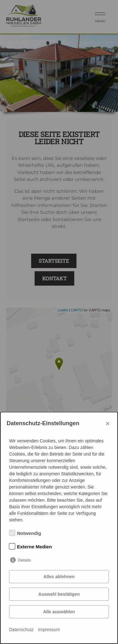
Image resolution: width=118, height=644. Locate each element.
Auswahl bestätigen (59, 594)
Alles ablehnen (59, 577)
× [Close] (108, 423)
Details (24, 560)
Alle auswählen (59, 612)
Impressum (49, 630)
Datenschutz (21, 630)
